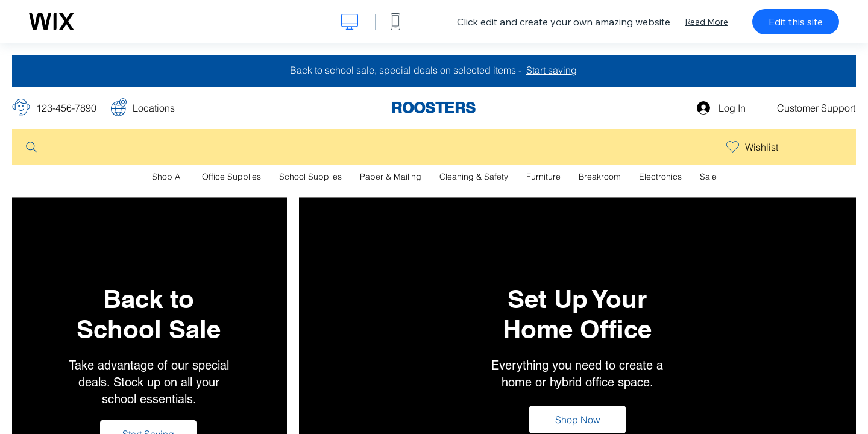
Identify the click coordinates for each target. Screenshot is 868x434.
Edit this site (796, 22)
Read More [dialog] (706, 22)
